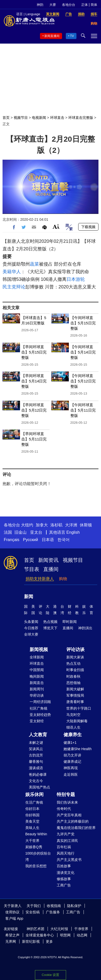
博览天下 (50, 628)
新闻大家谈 (75, 657)
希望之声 (12, 935)
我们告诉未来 (67, 802)
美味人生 (32, 828)
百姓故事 (64, 866)
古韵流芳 (36, 755)
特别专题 (66, 794)
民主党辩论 (14, 287)
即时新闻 (70, 622)
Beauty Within (36, 834)
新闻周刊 (37, 689)
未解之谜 (36, 743)
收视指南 (54, 906)
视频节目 (21, 118)
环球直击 (57, 118)
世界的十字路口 (79, 708)
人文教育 (38, 735)
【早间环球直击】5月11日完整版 (34, 439)
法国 (8, 532)
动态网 (82, 935)
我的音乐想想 (36, 866)
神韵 (40, 5)
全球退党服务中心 (40, 935)
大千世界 (32, 841)
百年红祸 (64, 847)
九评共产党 (66, 834)
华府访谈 (37, 695)
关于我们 (34, 906)
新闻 (29, 597)
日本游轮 (76, 279)
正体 (85, 5)
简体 (94, 5)
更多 (49, 941)
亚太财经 (37, 721)
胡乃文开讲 (72, 755)
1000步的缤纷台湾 (38, 856)
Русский (31, 540)
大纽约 (27, 525)
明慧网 (65, 935)
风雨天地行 (66, 853)
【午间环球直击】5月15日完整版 (83, 323)
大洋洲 (71, 525)
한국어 (64, 540)
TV (72, 36)
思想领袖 (73, 683)
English (73, 532)
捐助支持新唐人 (40, 579)
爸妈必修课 (38, 774)
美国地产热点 (39, 787)
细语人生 (73, 727)
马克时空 (73, 715)
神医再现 (71, 768)
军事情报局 (75, 695)
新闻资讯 (48, 560)
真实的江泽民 (67, 841)
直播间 (51, 569)
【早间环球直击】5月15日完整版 (34, 352)
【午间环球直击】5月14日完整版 (83, 352)
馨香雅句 (36, 762)
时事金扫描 (75, 670)
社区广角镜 (38, 708)
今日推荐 (31, 628)
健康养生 (73, 735)
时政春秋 (73, 676)
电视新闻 (39, 118)
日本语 (48, 540)
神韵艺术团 (35, 929)
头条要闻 (31, 622)
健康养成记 (72, 762)
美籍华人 (12, 272)
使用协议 (12, 912)
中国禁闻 (37, 670)
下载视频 (88, 227)
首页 (6, 118)
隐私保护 (74, 906)
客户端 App (14, 918)
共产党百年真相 (69, 815)
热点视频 (50, 622)
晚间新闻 (37, 676)
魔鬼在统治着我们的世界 (76, 828)
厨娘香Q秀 (34, 847)
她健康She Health (78, 749)
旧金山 (21, 532)
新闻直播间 (52, 36)
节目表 (32, 569)
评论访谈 (75, 650)
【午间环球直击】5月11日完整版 (83, 410)
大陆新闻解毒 (77, 721)
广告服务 (53, 912)
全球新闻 (37, 657)
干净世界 (81, 929)
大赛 (53, 5)
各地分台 (69, 5)
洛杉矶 (56, 525)
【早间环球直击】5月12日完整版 (34, 410)
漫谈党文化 (66, 873)
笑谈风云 (36, 749)
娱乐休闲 (34, 794)
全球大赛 (31, 634)
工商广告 (64, 885)
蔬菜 (34, 264)
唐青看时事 (75, 702)
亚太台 (36, 532)
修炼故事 (64, 879)
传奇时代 (64, 809)
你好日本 (32, 809)
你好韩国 (32, 815)
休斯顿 (86, 525)
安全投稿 (33, 912)
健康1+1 (70, 743)
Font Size (56, 226)
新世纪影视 (31, 941)
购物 (63, 579)
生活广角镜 (34, 802)
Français (12, 540)
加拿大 (42, 525)
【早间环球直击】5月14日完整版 (34, 381)
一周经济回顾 (40, 702)
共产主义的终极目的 (73, 821)
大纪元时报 (59, 929)
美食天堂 (32, 821)
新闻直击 (37, 683)
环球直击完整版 (81, 118)
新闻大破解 (75, 689)
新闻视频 (39, 650)
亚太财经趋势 (40, 715)
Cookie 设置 (50, 975)
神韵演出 (85, 628)
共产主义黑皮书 (69, 860)
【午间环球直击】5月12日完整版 (83, 381)
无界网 (11, 941)
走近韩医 (71, 774)
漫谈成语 (36, 768)
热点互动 (73, 663)
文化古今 (36, 781)
